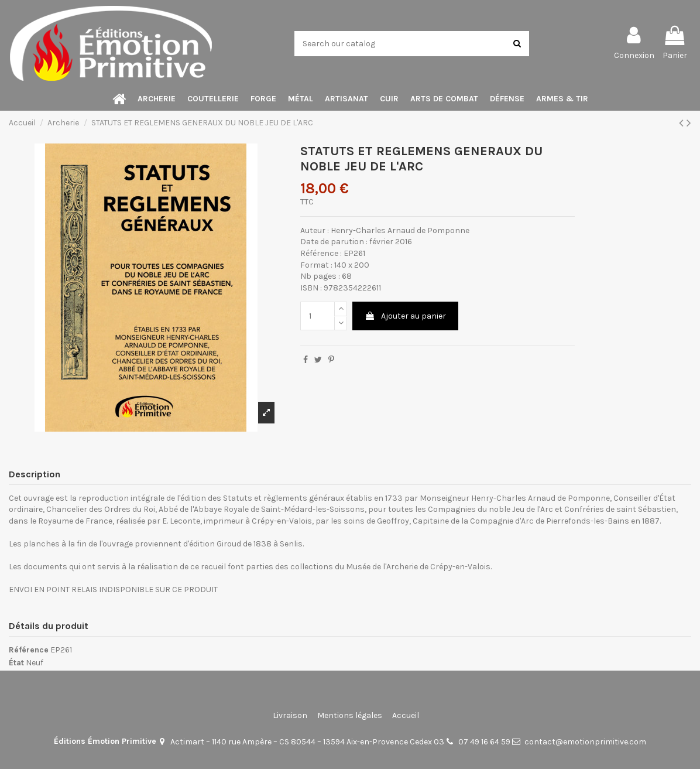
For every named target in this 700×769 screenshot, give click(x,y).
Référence (29, 650)
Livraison (290, 715)
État (16, 663)
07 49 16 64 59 (484, 742)
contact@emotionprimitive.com (585, 742)
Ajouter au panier (405, 316)
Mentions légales (350, 715)
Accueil (406, 715)
